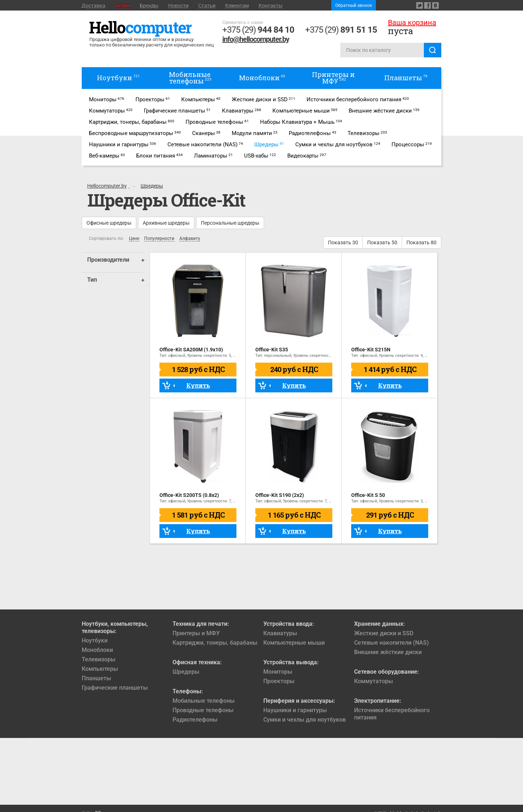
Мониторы (278, 672)
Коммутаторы (374, 681)
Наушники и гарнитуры (295, 710)
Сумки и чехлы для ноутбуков (305, 720)
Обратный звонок (354, 5)
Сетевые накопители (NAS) (392, 643)
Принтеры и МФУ (196, 633)
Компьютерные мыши (294, 643)
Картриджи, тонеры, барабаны (215, 643)
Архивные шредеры (166, 223)
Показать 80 (421, 242)
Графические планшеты (115, 688)
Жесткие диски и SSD (384, 633)
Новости (178, 5)
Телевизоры (99, 659)
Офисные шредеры (109, 223)
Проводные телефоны (203, 710)
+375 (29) (258, 30)
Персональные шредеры (230, 223)
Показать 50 (382, 242)
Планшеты (96, 678)
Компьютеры (100, 669)
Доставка (94, 5)
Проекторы (279, 681)
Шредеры (186, 672)
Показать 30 (343, 242)
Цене (134, 239)
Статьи (207, 5)
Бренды (149, 5)
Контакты (271, 5)
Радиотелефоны (195, 720)
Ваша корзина (412, 23)
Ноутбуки (95, 640)
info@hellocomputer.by (256, 39)
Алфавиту (190, 239)
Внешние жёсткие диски (388, 652)
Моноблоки (97, 650)
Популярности (159, 239)
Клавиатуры (280, 633)
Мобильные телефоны (204, 701)
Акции (123, 5)
